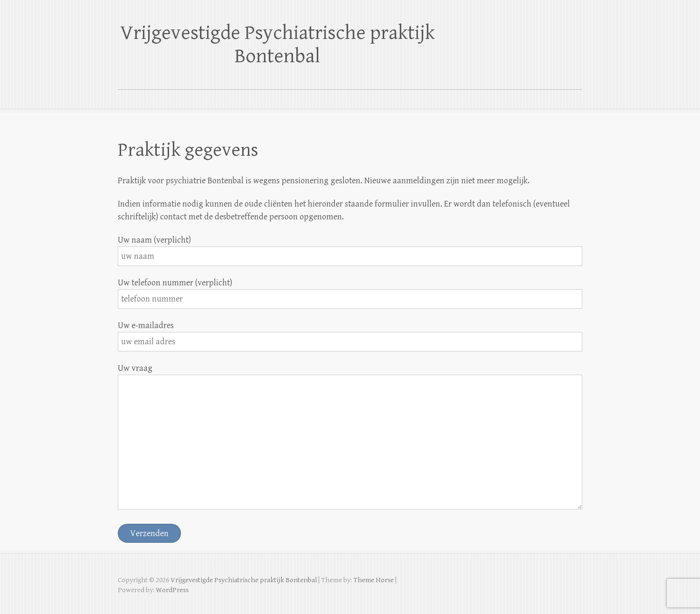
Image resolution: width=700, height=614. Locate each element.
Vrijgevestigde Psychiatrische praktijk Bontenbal (278, 45)
